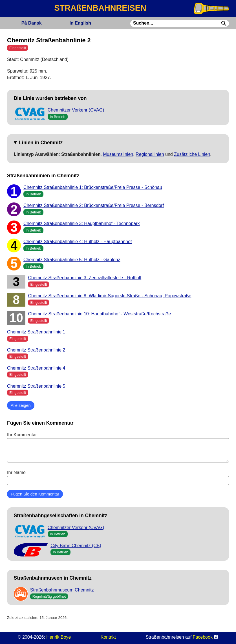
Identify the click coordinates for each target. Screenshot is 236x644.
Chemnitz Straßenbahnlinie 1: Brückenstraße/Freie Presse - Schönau (93, 187)
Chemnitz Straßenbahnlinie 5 (36, 386)
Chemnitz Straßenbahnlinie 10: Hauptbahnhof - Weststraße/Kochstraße (99, 314)
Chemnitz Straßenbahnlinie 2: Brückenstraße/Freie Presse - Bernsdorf (94, 205)
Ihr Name (118, 477)
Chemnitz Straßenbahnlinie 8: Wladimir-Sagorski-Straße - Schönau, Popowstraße (110, 296)
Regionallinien (150, 154)
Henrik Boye (59, 637)
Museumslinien (118, 154)
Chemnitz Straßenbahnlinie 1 (36, 332)
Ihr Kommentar (118, 447)
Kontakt (108, 637)
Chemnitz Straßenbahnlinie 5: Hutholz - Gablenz (72, 260)
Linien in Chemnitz (41, 143)
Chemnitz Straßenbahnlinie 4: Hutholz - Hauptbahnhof (78, 242)
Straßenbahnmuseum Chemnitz (62, 590)
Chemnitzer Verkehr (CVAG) (76, 110)
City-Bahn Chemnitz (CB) (76, 546)
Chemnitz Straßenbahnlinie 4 (36, 368)
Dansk (32, 23)
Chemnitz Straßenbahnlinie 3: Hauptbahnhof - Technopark (81, 223)
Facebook (203, 637)
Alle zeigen (21, 405)
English (80, 23)
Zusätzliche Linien (192, 154)
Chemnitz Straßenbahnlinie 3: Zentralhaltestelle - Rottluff (85, 278)
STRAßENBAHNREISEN (100, 8)
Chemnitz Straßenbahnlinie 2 (36, 350)
